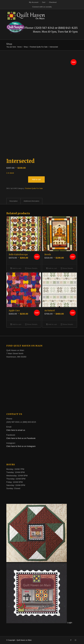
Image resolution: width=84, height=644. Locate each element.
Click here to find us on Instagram (21, 446)
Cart (44, 2)
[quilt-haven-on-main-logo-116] (35, 15)
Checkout (53, 2)
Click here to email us (16, 430)
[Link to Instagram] (75, 640)
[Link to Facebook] (71, 640)
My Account (34, 2)
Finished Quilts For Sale (34, 188)
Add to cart (36, 179)
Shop (9, 44)
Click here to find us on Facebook (21, 438)
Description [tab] (14, 201)
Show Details (31, 269)
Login (70, 623)
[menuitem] (34, 2)
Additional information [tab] (31, 201)
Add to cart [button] (16, 269)
